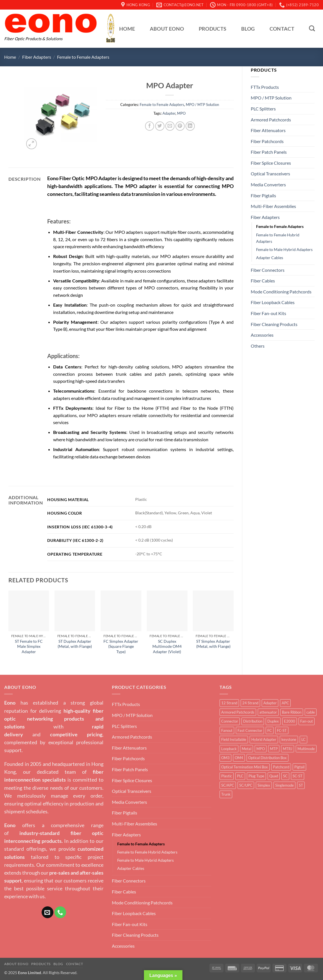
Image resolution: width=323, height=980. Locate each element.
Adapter (169, 113)
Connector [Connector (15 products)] (230, 721)
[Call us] (60, 912)
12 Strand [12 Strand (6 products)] (229, 703)
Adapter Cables (270, 258)
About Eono (167, 29)
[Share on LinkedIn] (190, 126)
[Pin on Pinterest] (180, 126)
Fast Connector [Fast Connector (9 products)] (250, 730)
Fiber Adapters (37, 57)
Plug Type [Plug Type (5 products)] (256, 776)
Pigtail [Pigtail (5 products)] (299, 767)
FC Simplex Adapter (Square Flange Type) (121, 646)
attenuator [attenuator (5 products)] (268, 712)
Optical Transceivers (270, 174)
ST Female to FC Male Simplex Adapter (29, 646)
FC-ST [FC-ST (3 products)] (282, 730)
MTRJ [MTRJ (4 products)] (288, 749)
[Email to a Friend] (170, 126)
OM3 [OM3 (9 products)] (225, 758)
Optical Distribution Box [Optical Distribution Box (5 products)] (267, 758)
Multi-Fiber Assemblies (273, 206)
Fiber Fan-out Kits (268, 313)
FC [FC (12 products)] (270, 730)
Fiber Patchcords (267, 141)
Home (127, 29)
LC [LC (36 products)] (303, 739)
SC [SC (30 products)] (285, 776)
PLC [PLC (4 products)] (240, 776)
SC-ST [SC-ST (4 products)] (298, 776)
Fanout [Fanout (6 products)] (227, 730)
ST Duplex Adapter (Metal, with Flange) (75, 644)
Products (213, 29)
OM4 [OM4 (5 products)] (239, 758)
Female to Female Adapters (83, 57)
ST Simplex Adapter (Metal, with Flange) (213, 644)
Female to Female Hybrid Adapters (278, 238)
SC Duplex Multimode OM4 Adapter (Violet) (167, 646)
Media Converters (268, 185)
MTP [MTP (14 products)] (274, 749)
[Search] (312, 28)
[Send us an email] (48, 912)
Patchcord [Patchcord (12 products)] (281, 767)
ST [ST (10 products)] (301, 785)
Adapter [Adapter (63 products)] (270, 703)
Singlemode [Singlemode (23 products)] (284, 785)
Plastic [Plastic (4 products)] (227, 776)
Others (258, 346)
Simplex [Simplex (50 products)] (264, 785)
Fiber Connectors (268, 270)
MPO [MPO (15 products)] (261, 749)
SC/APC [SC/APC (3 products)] (228, 785)
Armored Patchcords (271, 120)
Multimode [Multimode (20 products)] (306, 749)
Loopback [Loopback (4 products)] (229, 749)
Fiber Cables (263, 281)
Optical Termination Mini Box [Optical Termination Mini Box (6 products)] (245, 767)
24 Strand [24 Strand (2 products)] (250, 703)
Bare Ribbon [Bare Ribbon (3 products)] (292, 712)
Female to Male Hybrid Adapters (284, 249)
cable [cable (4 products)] (311, 712)
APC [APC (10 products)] (285, 703)
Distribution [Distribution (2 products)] (253, 721)
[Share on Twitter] (160, 126)
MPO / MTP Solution (271, 98)
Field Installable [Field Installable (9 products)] (234, 739)
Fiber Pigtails (263, 195)
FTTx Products (265, 87)
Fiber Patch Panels (269, 152)
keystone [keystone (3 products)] (289, 739)
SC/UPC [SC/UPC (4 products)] (246, 785)
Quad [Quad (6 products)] (274, 776)
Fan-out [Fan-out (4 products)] (307, 721)
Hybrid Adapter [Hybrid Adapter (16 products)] (264, 739)
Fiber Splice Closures (271, 163)
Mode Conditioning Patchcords (281, 292)
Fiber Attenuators (268, 130)
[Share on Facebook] (150, 126)
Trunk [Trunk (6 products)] (226, 794)
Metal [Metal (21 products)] (247, 749)
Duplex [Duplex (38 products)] (273, 721)
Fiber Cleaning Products (274, 324)
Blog (248, 29)
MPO (181, 113)
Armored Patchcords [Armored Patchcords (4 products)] (238, 712)
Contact (282, 29)
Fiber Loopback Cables (273, 302)
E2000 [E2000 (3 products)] (290, 721)
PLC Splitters (263, 109)
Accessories (262, 335)
